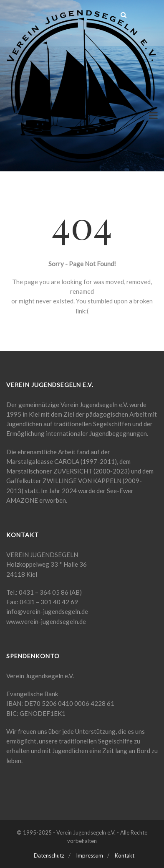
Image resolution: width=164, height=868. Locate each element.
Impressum (90, 855)
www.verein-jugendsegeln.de (46, 621)
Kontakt (125, 855)
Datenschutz (49, 855)
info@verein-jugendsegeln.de (47, 611)
